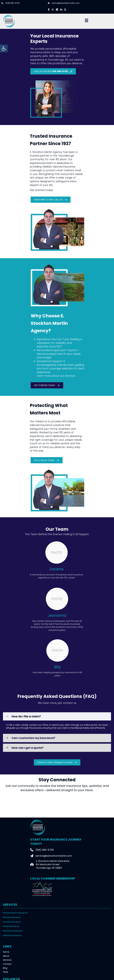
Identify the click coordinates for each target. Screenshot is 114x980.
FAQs (6, 972)
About (6, 956)
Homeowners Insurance (15, 913)
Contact (7, 964)
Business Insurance (13, 931)
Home (6, 952)
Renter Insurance (12, 917)
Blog (5, 968)
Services (7, 960)
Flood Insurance (11, 926)
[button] (4, 48)
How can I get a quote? (28, 748)
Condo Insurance (12, 922)
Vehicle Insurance (12, 935)
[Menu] (87, 20)
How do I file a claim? (26, 716)
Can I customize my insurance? (33, 738)
